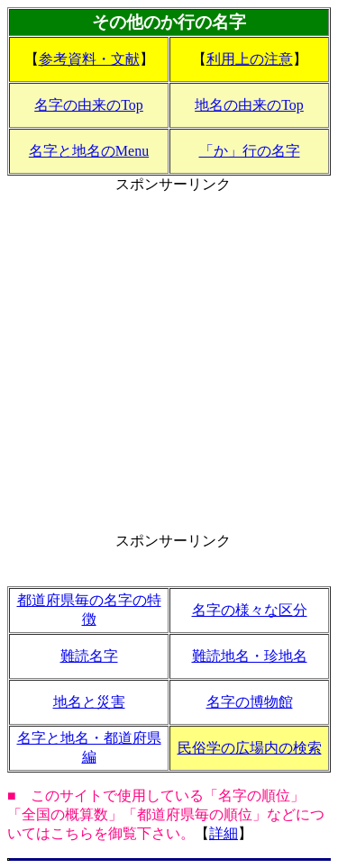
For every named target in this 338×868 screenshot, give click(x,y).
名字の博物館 (250, 702)
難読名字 (89, 656)
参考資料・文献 (89, 59)
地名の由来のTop (249, 105)
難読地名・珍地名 (250, 656)
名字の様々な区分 (250, 610)
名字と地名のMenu (89, 151)
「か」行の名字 (250, 151)
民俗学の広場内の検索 (250, 748)
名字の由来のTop (89, 105)
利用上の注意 (250, 59)
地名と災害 (89, 702)
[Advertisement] (169, 363)
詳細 (224, 833)
